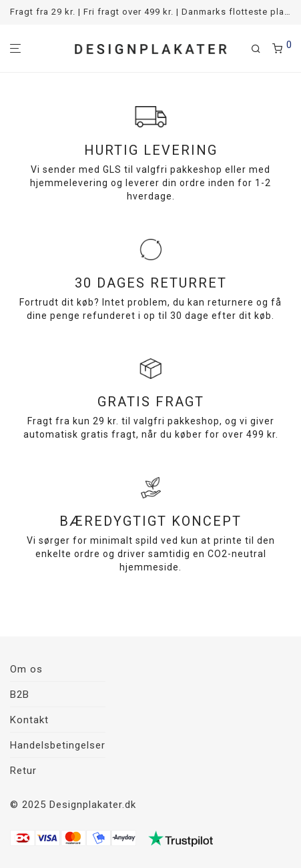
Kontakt (29, 720)
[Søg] (262, 49)
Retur (23, 771)
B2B (20, 695)
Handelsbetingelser (58, 745)
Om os (26, 669)
